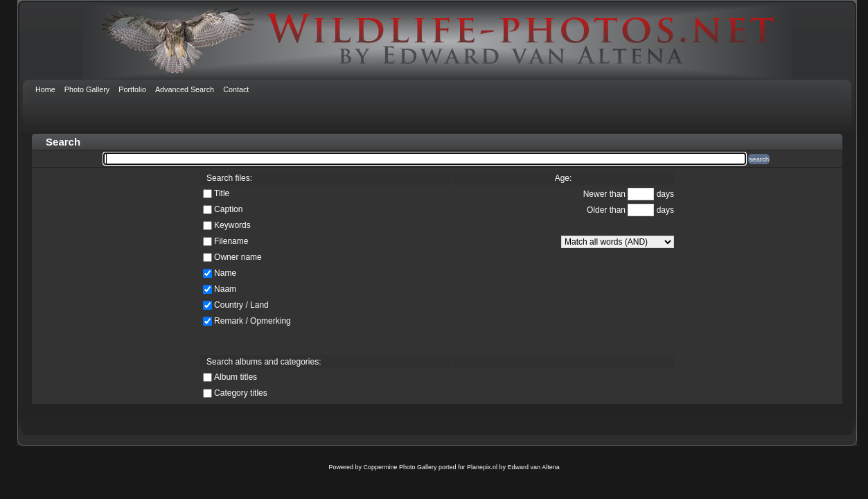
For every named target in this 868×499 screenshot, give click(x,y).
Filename (231, 241)
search (759, 159)
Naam (225, 289)
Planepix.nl (482, 467)
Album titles (236, 377)
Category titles (241, 393)
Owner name (238, 257)
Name (225, 273)
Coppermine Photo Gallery (400, 467)
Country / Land (241, 305)
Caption (228, 209)
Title (222, 193)
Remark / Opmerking (253, 321)
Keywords (232, 225)
